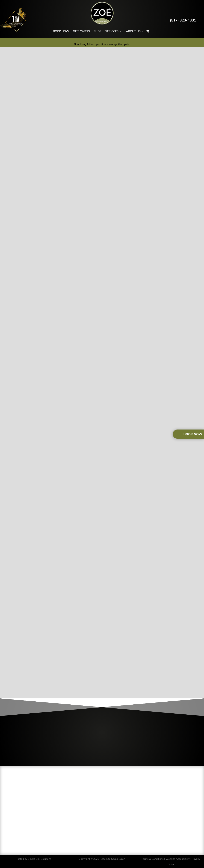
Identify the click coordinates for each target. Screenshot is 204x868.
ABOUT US (133, 31)
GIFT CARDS (81, 31)
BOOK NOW (61, 31)
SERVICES (112, 31)
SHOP (97, 31)
